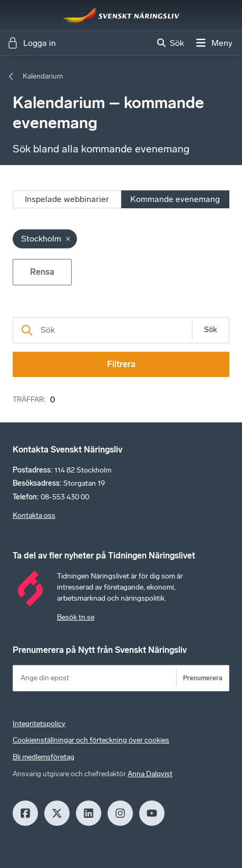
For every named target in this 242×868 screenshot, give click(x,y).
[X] (57, 813)
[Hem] (121, 15)
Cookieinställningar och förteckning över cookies (91, 740)
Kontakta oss (34, 515)
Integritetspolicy (39, 724)
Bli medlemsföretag (43, 757)
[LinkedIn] (89, 813)
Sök (211, 330)
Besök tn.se (76, 617)
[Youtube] (152, 813)
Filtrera (121, 364)
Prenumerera (203, 678)
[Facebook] (25, 813)
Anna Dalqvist (150, 774)
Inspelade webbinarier (67, 199)
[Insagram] (120, 813)
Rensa (42, 272)
